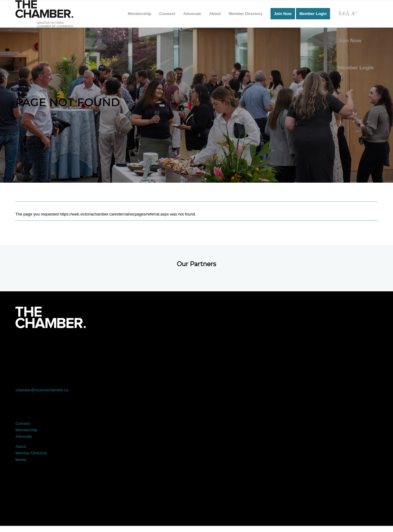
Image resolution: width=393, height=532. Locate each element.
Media (21, 460)
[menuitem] (140, 14)
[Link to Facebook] (52, 345)
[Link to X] (124, 345)
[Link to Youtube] (341, 345)
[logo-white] (51, 317)
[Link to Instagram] (269, 345)
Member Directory (31, 453)
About (21, 447)
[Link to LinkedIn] (196, 345)
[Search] (356, 14)
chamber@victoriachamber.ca (42, 390)
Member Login (356, 68)
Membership (26, 430)
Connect (23, 423)
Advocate (24, 436)
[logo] (44, 14)
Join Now (350, 41)
